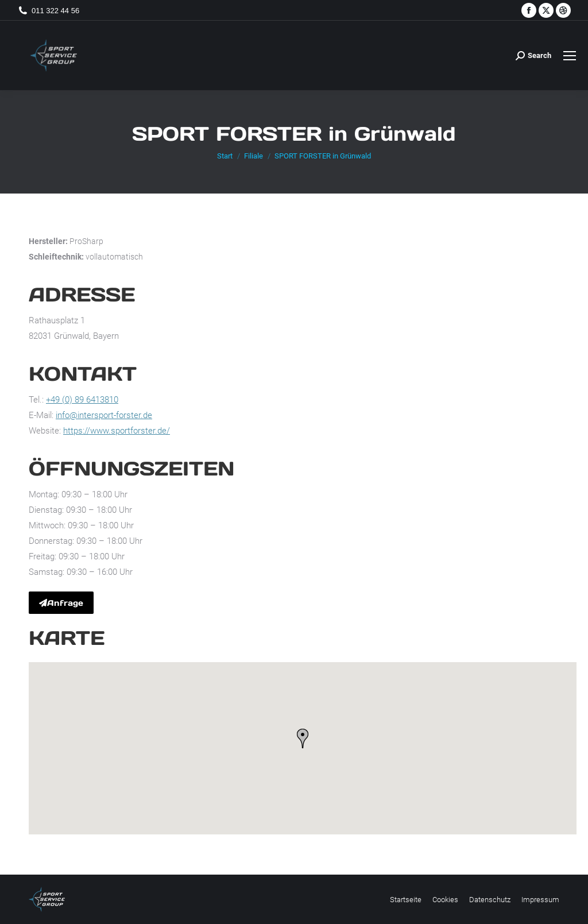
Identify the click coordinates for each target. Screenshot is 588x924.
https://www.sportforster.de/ (117, 431)
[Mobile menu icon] (570, 56)
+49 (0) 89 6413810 (82, 400)
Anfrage (61, 603)
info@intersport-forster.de (104, 415)
